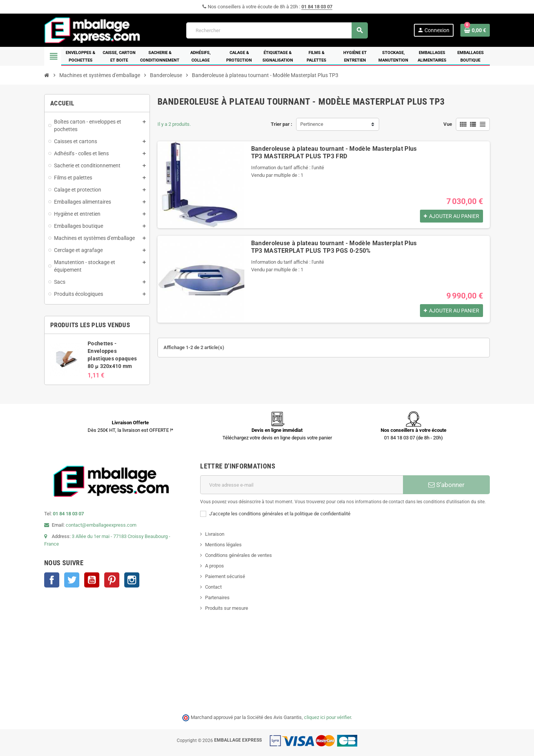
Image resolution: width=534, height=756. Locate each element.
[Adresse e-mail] (302, 485)
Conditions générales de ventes (238, 555)
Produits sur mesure (227, 608)
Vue (448, 124)
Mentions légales (223, 545)
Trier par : (282, 124)
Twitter (72, 580)
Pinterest (112, 580)
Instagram (132, 580)
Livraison (215, 534)
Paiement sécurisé (225, 576)
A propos (215, 566)
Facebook (52, 580)
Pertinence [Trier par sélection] (312, 124)
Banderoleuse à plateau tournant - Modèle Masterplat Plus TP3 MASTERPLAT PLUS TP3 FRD (334, 152)
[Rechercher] (277, 30)
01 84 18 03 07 (317, 7)
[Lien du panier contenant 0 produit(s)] (475, 30)
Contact (213, 587)
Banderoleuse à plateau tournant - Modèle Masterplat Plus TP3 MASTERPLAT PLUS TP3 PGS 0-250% (334, 247)
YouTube (92, 580)
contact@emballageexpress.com (101, 525)
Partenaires (217, 598)
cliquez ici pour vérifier (327, 717)
